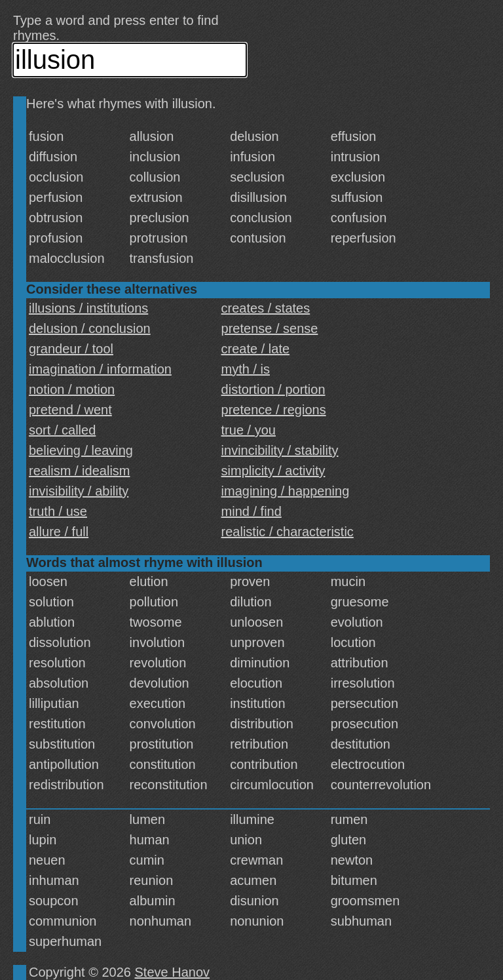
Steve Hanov (173, 972)
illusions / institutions (88, 308)
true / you (249, 430)
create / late (256, 349)
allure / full (59, 532)
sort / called (62, 430)
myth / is (246, 369)
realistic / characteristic (288, 532)
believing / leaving (81, 450)
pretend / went (70, 410)
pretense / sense (270, 328)
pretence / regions (274, 410)
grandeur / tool (71, 349)
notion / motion (72, 389)
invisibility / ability (79, 491)
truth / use (58, 511)
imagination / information (100, 369)
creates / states (266, 308)
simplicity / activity (273, 471)
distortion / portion (273, 389)
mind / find (251, 511)
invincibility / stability (280, 450)
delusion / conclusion (90, 328)
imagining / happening (286, 491)
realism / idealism (79, 471)
